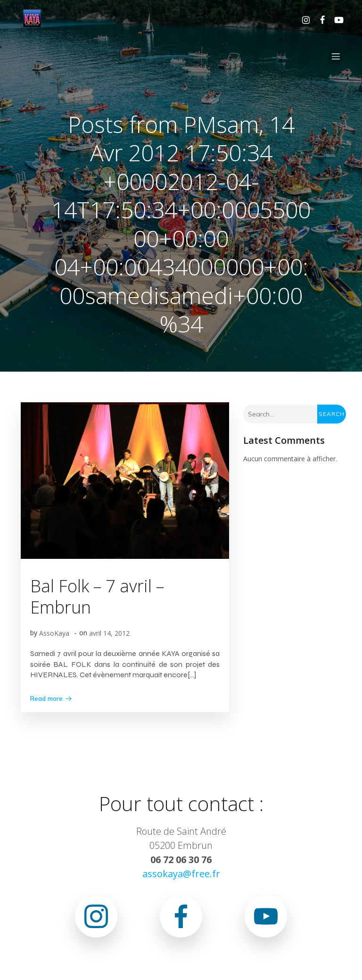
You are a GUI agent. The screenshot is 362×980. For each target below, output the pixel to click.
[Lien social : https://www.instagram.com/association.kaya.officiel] (302, 19)
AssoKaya (54, 633)
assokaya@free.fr (181, 874)
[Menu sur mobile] (336, 56)
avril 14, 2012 (109, 633)
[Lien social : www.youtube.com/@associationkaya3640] (335, 19)
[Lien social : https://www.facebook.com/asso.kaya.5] (319, 19)
